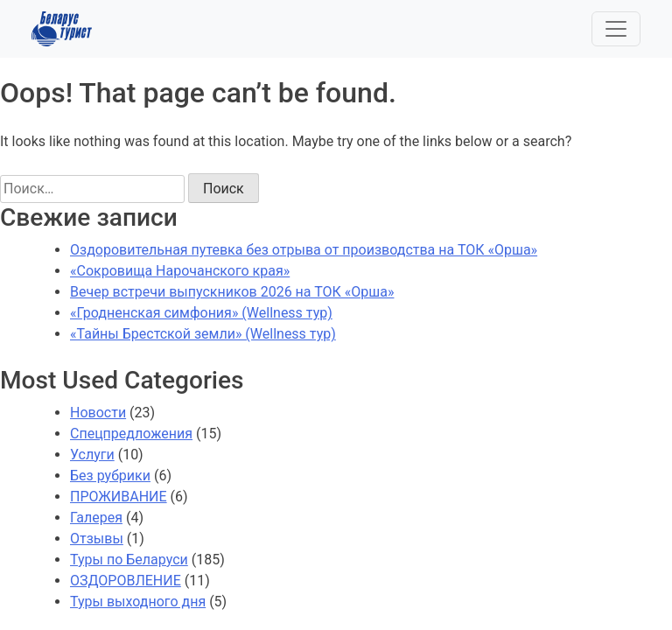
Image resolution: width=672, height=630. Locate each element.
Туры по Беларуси (129, 560)
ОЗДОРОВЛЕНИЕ (126, 581)
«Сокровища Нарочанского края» (180, 271)
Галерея (96, 518)
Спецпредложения (131, 434)
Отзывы (97, 539)
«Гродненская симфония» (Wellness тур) (201, 313)
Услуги (92, 455)
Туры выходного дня (138, 602)
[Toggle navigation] (616, 29)
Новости (98, 413)
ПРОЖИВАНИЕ (119, 497)
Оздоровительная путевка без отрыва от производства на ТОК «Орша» (304, 250)
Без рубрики (110, 476)
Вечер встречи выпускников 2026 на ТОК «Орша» (232, 292)
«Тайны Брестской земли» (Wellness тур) (203, 334)
